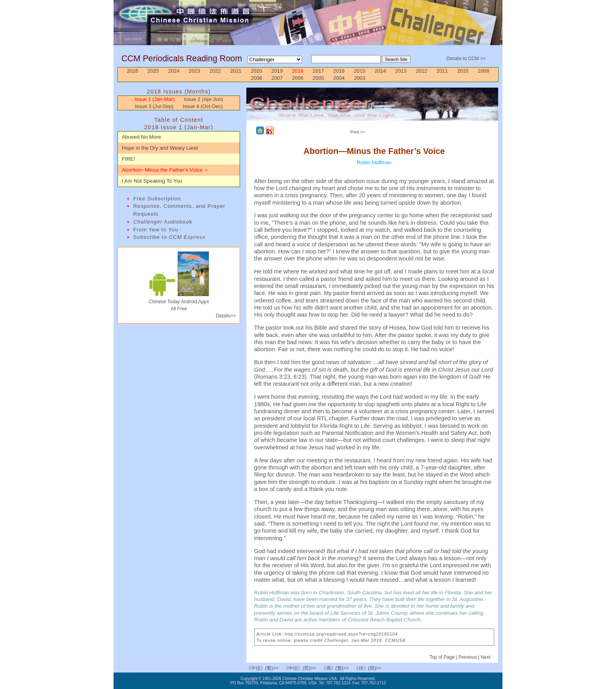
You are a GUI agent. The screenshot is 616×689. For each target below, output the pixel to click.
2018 (298, 71)
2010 (463, 71)
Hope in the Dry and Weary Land (160, 148)
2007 (277, 78)
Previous (468, 657)
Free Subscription (157, 199)
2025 (153, 71)
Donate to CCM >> (466, 59)
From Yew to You (156, 230)
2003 (360, 78)
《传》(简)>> (368, 668)
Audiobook (163, 222)
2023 (195, 71)
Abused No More (141, 137)
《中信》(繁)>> (262, 668)
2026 (133, 71)
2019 (277, 71)
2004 (339, 78)
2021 (236, 71)
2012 (422, 71)
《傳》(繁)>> (335, 668)
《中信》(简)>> (300, 668)
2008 (256, 78)
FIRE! (128, 159)
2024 (174, 71)
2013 (401, 71)
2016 (339, 71)
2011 (442, 71)
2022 (215, 71)
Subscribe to (169, 237)
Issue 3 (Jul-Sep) (154, 106)
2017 (318, 71)
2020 (256, 71)
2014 (380, 71)
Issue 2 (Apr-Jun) (203, 99)
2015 (360, 71)
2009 (483, 71)
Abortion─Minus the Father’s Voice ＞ (165, 170)
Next (485, 657)
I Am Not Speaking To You (152, 181)
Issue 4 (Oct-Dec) (203, 106)
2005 (318, 78)
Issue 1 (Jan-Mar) (154, 99)
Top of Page (443, 657)
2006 (298, 78)
